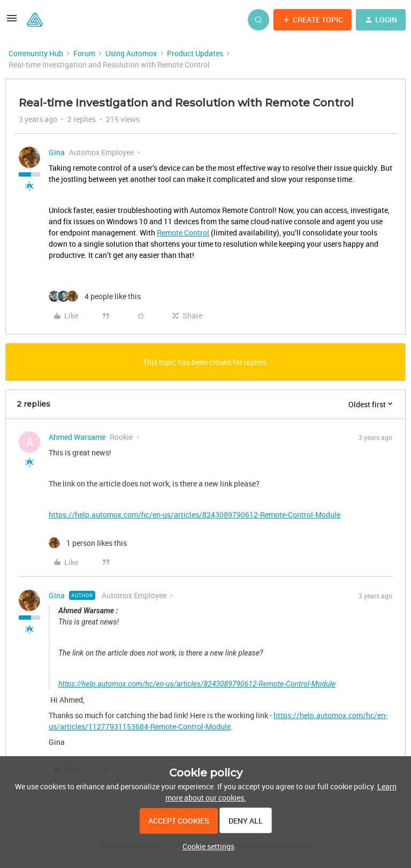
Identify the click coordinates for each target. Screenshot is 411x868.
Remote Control (183, 233)
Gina (57, 152)
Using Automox (131, 53)
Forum (84, 53)
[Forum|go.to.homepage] (35, 20)
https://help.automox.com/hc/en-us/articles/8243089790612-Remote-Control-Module (195, 515)
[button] (12, 22)
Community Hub (36, 53)
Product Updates (195, 53)
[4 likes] (95, 296)
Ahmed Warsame (77, 437)
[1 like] (88, 543)
